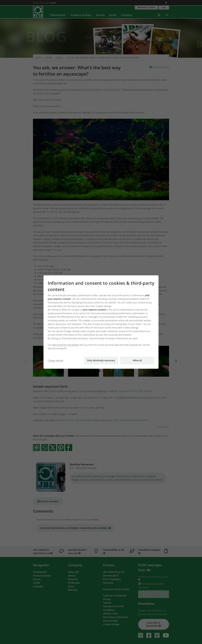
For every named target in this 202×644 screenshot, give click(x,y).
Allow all (137, 360)
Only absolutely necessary (101, 360)
